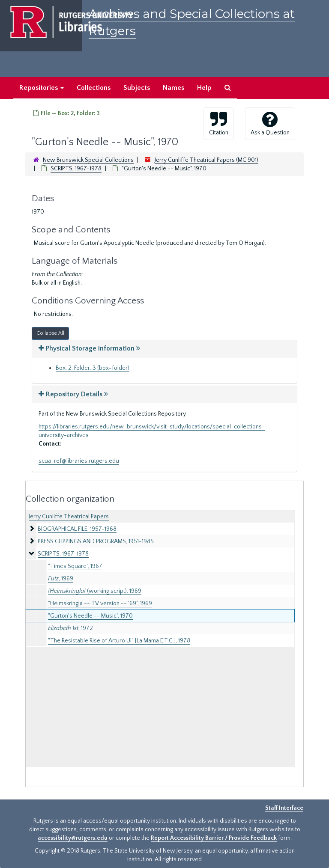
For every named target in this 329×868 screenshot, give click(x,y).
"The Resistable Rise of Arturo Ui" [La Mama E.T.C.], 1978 (119, 641)
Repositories (42, 88)
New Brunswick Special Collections (88, 160)
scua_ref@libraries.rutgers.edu (79, 461)
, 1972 (70, 628)
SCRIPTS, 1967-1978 (76, 169)
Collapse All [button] (50, 333)
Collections (94, 88)
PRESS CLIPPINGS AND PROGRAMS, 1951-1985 (96, 541)
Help (204, 88)
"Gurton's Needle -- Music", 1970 (90, 616)
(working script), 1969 (95, 591)
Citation (219, 123)
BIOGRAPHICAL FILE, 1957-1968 (77, 529)
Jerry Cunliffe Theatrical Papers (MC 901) (206, 160)
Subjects (137, 88)
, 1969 (61, 579)
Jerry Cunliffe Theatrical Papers (69, 517)
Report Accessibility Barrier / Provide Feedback (214, 838)
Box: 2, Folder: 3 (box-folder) (93, 368)
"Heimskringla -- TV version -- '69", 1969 (100, 603)
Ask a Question (270, 123)
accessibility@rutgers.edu (73, 838)
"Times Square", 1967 (75, 566)
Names (173, 88)
